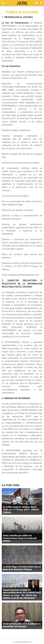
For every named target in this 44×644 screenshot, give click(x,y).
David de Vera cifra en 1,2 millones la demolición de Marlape (22, 625)
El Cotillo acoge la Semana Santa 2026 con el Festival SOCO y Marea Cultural (21, 510)
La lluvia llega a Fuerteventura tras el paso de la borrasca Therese (22, 568)
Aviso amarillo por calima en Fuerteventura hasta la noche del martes (20, 538)
